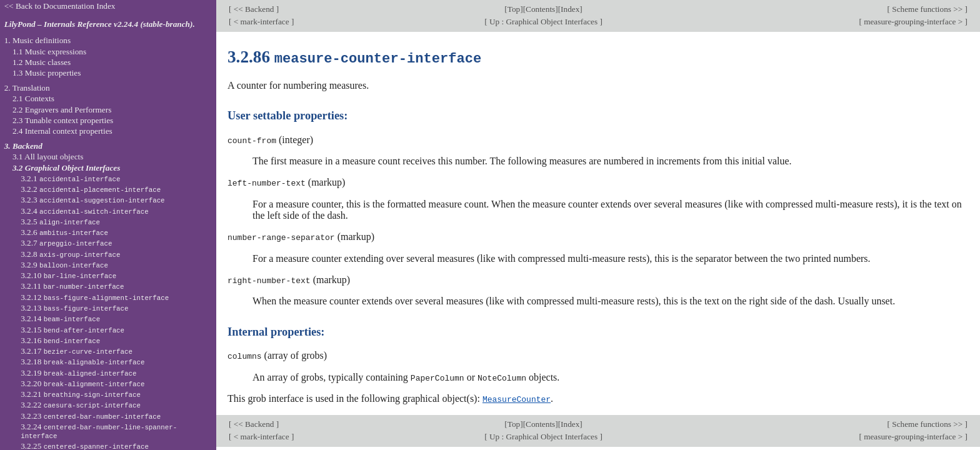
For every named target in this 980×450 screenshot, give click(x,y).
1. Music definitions (38, 40)
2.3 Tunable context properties (63, 120)
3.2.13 (74, 308)
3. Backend (23, 146)
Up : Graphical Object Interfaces (544, 22)
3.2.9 (64, 265)
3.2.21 (81, 394)
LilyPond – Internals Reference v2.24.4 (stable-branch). (100, 24)
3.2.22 (81, 405)
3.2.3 (92, 200)
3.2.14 (60, 318)
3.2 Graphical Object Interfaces (66, 168)
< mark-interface (261, 22)
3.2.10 (68, 275)
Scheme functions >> (927, 9)
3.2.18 (82, 362)
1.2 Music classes (42, 62)
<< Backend (253, 9)
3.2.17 (77, 351)
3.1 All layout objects (48, 157)
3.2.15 (72, 330)
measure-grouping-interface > (913, 22)
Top (514, 9)
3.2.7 (66, 243)
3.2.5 (60, 222)
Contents (540, 9)
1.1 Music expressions (49, 52)
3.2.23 (91, 416)
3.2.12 (95, 297)
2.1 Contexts (33, 98)
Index (570, 9)
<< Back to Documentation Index (60, 6)
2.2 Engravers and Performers (62, 110)
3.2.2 (91, 189)
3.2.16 (60, 340)
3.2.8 (70, 254)
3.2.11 (72, 286)
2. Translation (27, 88)
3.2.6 (64, 232)
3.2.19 (78, 373)
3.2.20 (82, 383)
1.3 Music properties (47, 73)
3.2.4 (85, 211)
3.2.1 (70, 178)
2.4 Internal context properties (62, 131)
